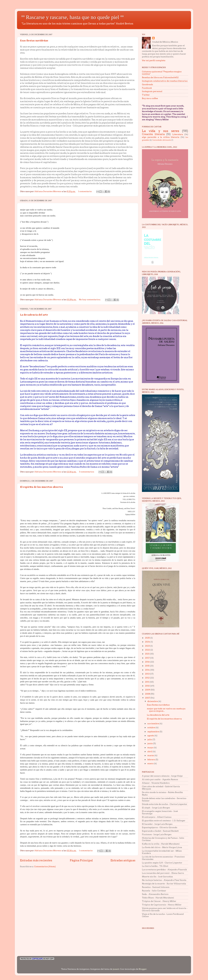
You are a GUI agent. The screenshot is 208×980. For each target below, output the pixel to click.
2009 (148, 690)
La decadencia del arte (34, 315)
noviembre (153, 724)
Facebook (147, 88)
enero (151, 763)
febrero (151, 760)
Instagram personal (152, 91)
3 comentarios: (87, 472)
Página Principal (81, 860)
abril (150, 751)
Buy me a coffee (150, 98)
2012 (148, 678)
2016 (148, 662)
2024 (148, 642)
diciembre (153, 701)
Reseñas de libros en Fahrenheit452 (160, 77)
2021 (148, 654)
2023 (148, 646)
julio (150, 739)
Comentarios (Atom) (45, 866)
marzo (151, 755)
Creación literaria (153, 134)
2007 (148, 698)
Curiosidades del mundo (162, 140)
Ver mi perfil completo (154, 60)
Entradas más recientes (36, 860)
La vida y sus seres (161, 131)
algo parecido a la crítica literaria (161, 137)
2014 (148, 670)
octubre (152, 727)
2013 (148, 674)
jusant (116, 969)
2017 (148, 658)
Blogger (143, 969)
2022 (148, 650)
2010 (148, 686)
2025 (148, 638)
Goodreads (147, 84)
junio (150, 743)
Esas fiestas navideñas (34, 41)
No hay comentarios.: (90, 300)
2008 (148, 694)
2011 (147, 682)
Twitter (146, 95)
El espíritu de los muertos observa (41, 487)
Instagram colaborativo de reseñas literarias (165, 81)
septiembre (154, 732)
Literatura (178, 134)
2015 (148, 666)
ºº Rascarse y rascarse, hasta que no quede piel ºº (73, 17)
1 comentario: (85, 191)
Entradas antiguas (123, 860)
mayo (151, 748)
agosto (151, 736)
